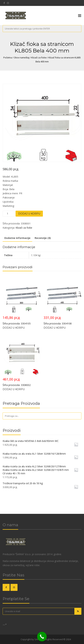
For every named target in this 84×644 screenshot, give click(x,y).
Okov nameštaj (22, 58)
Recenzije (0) (43, 238)
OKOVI (17, 639)
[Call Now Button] (42, 637)
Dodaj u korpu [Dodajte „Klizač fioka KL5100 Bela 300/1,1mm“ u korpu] (14, 328)
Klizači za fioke (39, 58)
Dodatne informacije (17, 238)
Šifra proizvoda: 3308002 (22, 362)
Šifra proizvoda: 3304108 (62, 300)
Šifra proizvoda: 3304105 (22, 300)
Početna (8, 58)
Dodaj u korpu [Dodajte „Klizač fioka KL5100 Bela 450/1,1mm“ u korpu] (55, 328)
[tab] (17, 238)
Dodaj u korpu (29, 214)
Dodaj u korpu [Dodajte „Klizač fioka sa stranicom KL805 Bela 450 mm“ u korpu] (14, 389)
